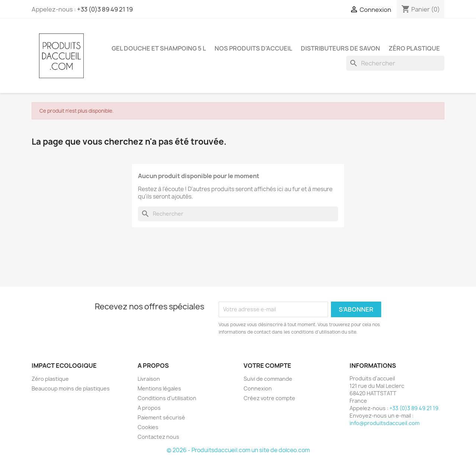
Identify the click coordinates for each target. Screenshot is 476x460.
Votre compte (267, 366)
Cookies (148, 427)
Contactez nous (158, 437)
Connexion (258, 388)
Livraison (149, 379)
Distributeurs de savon (340, 48)
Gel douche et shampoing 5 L (159, 48)
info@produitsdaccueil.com (385, 423)
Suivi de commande (268, 379)
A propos (149, 408)
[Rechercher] (395, 63)
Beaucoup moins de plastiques (71, 388)
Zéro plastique (414, 48)
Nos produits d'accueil (253, 48)
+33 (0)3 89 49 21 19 (105, 9)
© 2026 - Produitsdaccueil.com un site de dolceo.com (238, 450)
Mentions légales (159, 388)
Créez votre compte (269, 398)
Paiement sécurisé (161, 417)
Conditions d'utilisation (167, 398)
